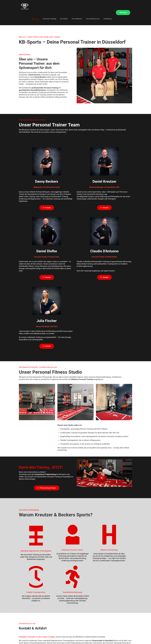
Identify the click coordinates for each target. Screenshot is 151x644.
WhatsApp (123, 12)
